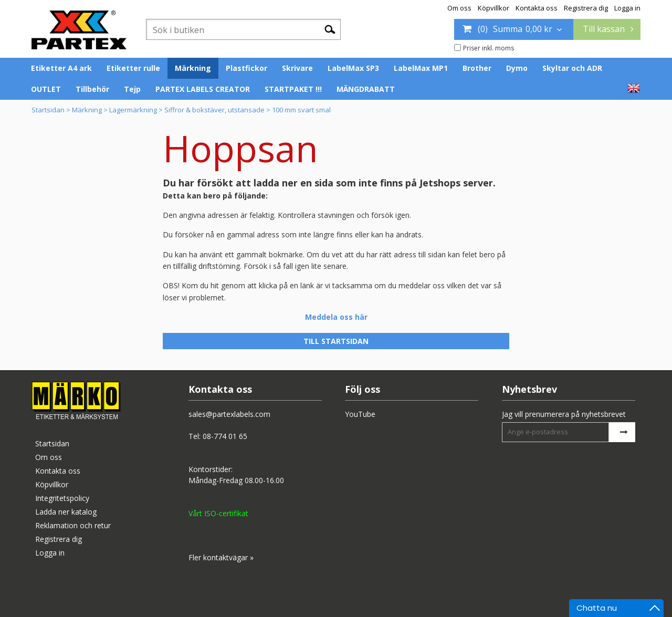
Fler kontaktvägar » (221, 557)
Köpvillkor (493, 8)
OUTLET (46, 89)
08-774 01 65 (225, 436)
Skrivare (297, 68)
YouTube (360, 414)
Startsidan (48, 110)
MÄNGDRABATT (366, 89)
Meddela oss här (336, 317)
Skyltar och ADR (572, 68)
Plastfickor (246, 68)
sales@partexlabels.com (229, 414)
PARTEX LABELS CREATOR (203, 89)
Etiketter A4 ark (61, 68)
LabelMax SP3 (353, 68)
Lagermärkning (133, 110)
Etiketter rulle (133, 68)
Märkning (193, 68)
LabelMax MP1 (421, 68)
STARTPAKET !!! (293, 89)
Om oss (459, 8)
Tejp (132, 89)
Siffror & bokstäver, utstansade (214, 110)
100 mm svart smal (301, 110)
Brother (477, 68)
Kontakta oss (537, 8)
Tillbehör (92, 89)
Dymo (517, 68)
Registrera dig (586, 8)
